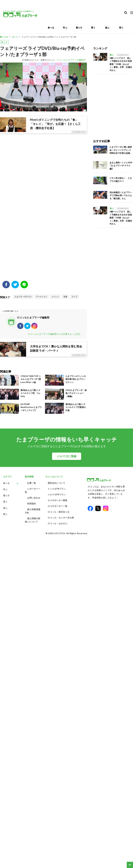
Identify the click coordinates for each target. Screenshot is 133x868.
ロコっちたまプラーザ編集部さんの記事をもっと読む (54, 334)
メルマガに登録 (67, 456)
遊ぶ (107, 28)
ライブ (74, 297)
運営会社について (56, 483)
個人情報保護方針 (33, 511)
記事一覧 (32, 483)
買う (93, 28)
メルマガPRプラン (57, 494)
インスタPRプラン (57, 489)
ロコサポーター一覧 (58, 506)
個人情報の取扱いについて (33, 520)
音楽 (65, 297)
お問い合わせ (34, 498)
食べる (51, 28)
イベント (55, 297)
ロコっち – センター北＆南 (61, 518)
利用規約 (32, 503)
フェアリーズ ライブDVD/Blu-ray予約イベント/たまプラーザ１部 (49, 37)
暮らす (79, 28)
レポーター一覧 (33, 490)
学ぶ (65, 28)
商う (121, 28)
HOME (6, 37)
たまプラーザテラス (23, 297)
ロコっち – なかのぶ (58, 523)
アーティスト (42, 297)
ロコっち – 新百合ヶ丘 (59, 512)
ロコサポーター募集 (58, 500)
